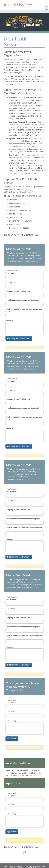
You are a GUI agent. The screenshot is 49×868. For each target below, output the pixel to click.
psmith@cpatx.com (31, 261)
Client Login (31, 867)
